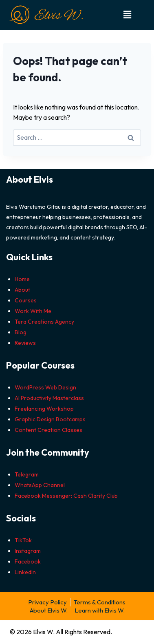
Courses (26, 300)
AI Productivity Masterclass (49, 398)
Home (22, 279)
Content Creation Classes (48, 430)
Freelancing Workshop (44, 409)
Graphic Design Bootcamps (50, 419)
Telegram (27, 474)
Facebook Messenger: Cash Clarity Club (66, 496)
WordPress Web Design (45, 387)
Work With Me (33, 311)
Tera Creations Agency (44, 322)
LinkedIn (25, 572)
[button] (128, 15)
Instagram (28, 551)
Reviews (25, 343)
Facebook (28, 561)
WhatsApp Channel (40, 485)
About (22, 290)
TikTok (23, 540)
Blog (21, 332)
